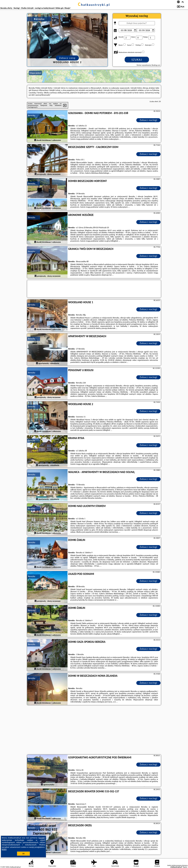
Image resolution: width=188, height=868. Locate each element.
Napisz (185, 867)
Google (42, 838)
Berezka (31, 116)
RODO (4, 849)
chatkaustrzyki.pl (94, 5)
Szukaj (137, 60)
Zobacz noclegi (149, 120)
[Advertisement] (94, 730)
